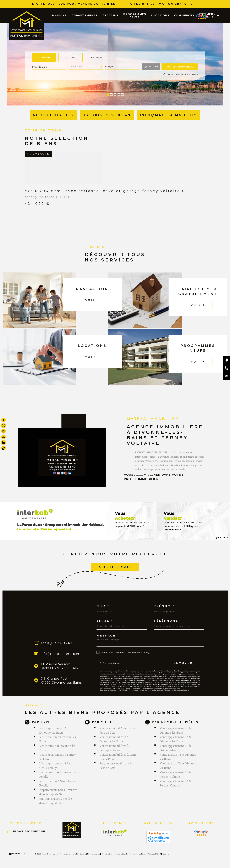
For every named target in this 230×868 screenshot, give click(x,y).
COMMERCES (184, 15)
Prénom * (164, 606)
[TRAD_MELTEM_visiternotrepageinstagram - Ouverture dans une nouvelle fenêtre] (4, 431)
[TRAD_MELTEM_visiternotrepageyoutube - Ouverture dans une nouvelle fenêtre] (4, 437)
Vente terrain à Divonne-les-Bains (58, 748)
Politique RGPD (154, 854)
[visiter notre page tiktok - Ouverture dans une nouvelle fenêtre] (4, 448)
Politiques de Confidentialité (139, 690)
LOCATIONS (160, 15)
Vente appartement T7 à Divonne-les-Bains (175, 748)
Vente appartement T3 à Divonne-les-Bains (175, 730)
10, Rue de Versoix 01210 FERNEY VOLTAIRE (61, 666)
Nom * (103, 606)
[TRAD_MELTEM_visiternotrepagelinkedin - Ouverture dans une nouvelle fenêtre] (4, 442)
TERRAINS (110, 15)
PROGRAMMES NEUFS (135, 15)
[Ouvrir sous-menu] (218, 15)
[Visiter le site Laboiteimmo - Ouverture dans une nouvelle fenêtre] (17, 854)
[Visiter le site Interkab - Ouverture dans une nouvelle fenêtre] (115, 833)
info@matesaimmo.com (61, 654)
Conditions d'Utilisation (163, 690)
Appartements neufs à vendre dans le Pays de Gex (58, 792)
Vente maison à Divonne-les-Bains (58, 739)
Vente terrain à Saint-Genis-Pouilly (58, 774)
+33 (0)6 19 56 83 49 (56, 643)
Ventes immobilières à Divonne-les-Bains (114, 739)
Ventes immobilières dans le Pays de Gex (117, 730)
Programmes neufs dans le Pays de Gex (116, 765)
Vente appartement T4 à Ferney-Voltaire (175, 783)
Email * (105, 621)
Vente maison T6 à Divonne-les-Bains (178, 765)
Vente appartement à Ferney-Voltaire (58, 757)
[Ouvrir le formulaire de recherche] (151, 67)
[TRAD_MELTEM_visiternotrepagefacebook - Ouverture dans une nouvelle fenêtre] (4, 420)
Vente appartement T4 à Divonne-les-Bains (175, 739)
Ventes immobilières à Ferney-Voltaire (114, 748)
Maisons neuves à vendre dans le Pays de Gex (56, 801)
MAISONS (59, 15)
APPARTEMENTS (84, 15)
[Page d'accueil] (26, 25)
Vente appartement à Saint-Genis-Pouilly (57, 765)
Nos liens (142, 854)
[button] (108, 95)
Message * (108, 636)
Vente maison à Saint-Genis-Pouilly (58, 783)
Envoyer (183, 663)
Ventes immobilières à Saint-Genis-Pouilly (118, 757)
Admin (133, 854)
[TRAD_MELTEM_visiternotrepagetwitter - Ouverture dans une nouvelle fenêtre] (4, 426)
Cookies (166, 854)
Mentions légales (121, 854)
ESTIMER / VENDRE (207, 15)
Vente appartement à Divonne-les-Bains (53, 730)
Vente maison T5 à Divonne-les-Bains (178, 757)
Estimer (97, 57)
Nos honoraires (94, 854)
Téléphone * (168, 621)
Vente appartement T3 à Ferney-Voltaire (175, 774)
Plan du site (107, 854)
